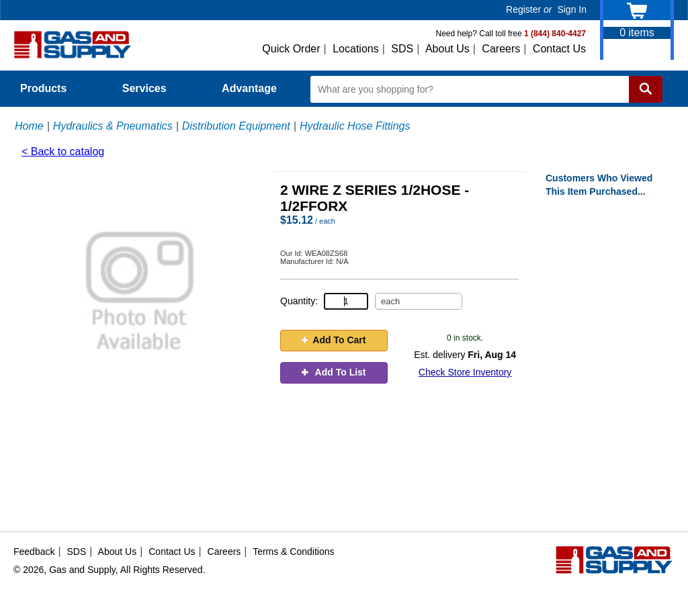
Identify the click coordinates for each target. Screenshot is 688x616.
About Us (447, 49)
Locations (356, 49)
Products (51, 88)
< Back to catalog (63, 151)
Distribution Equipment (236, 126)
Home (29, 126)
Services (152, 88)
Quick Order (291, 49)
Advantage (249, 88)
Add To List (334, 372)
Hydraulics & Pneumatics (113, 126)
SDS (402, 49)
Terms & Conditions (293, 552)
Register (523, 9)
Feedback (34, 552)
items (637, 33)
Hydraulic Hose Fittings (355, 126)
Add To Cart (334, 340)
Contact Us (559, 49)
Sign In (572, 9)
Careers (501, 49)
